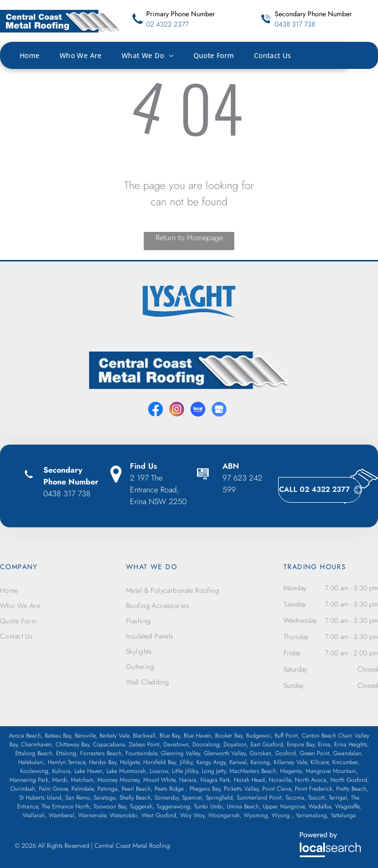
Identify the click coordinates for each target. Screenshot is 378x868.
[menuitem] (40, 55)
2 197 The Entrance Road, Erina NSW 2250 (158, 490)
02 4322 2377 (167, 24)
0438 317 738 (295, 24)
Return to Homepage (189, 238)
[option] (189, 302)
